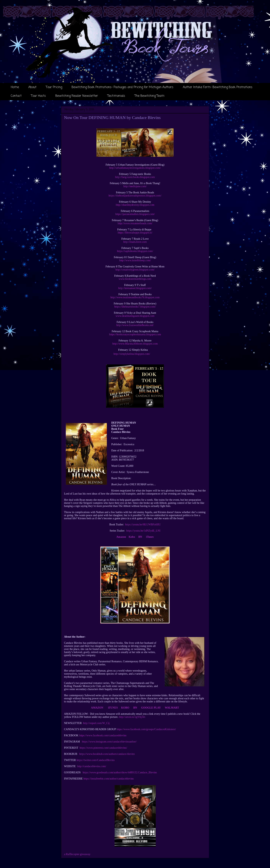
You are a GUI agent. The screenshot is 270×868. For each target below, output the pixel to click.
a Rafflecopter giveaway (77, 854)
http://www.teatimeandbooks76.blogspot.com (135, 297)
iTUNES (113, 708)
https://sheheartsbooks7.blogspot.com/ (135, 307)
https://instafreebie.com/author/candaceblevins (108, 779)
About (32, 87)
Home (15, 87)
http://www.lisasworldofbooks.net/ (135, 325)
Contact (16, 96)
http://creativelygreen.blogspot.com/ (135, 270)
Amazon (121, 537)
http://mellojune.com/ (135, 186)
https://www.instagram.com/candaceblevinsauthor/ (109, 742)
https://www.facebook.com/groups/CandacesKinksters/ (146, 729)
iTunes (150, 537)
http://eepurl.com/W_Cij (96, 723)
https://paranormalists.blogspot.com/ (135, 214)
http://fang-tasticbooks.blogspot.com (135, 177)
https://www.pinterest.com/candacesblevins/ (103, 748)
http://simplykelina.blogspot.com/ (132, 354)
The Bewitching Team (149, 96)
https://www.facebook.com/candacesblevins (103, 735)
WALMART (172, 708)
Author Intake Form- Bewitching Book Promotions (218, 87)
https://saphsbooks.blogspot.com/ (135, 251)
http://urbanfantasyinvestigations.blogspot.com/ (135, 168)
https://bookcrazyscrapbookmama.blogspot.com (135, 334)
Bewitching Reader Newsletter (77, 96)
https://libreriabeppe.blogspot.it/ (135, 233)
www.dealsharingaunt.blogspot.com (135, 316)
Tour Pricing (54, 87)
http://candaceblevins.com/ (92, 766)
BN (140, 537)
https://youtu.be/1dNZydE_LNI (143, 531)
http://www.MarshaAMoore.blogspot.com (135, 344)
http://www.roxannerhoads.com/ (135, 223)
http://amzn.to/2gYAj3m (132, 717)
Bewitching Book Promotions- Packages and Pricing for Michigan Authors (122, 87)
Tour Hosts (38, 96)
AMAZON (97, 708)
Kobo (132, 537)
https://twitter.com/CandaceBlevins (96, 760)
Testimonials (116, 96)
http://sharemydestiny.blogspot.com (135, 205)
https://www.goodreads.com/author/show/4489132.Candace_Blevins (120, 772)
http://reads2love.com (135, 242)
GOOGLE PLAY (151, 708)
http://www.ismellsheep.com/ (135, 260)
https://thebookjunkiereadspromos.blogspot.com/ (135, 196)
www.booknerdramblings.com (135, 279)
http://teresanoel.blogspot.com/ (135, 288)
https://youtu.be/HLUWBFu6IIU (143, 525)
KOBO (125, 708)
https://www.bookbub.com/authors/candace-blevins (107, 754)
